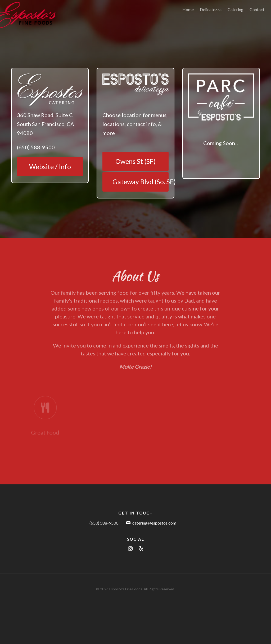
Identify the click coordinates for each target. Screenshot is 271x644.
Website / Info (50, 166)
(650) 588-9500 (104, 523)
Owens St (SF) (135, 161)
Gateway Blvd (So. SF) (140, 182)
